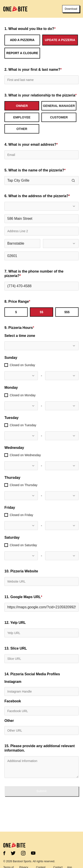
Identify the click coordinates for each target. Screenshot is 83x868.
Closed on (22, 365)
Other (9, 721)
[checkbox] (6, 365)
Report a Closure (22, 53)
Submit (42, 791)
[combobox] (41, 206)
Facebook (13, 701)
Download (71, 9)
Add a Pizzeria (22, 40)
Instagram (13, 682)
